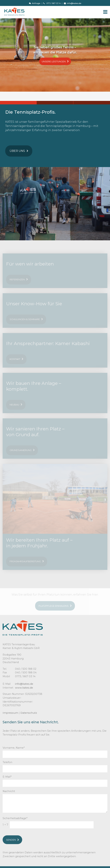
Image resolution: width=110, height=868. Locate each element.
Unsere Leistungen (55, 61)
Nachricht (9, 791)
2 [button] (55, 103)
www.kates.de (24, 688)
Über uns (19, 151)
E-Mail (7, 777)
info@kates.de (73, 3)
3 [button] (92, 103)
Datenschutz (29, 713)
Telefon (7, 762)
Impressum (10, 713)
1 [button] (18, 103)
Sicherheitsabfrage (15, 818)
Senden (12, 840)
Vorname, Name (14, 748)
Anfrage (35, 3)
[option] (55, 55)
